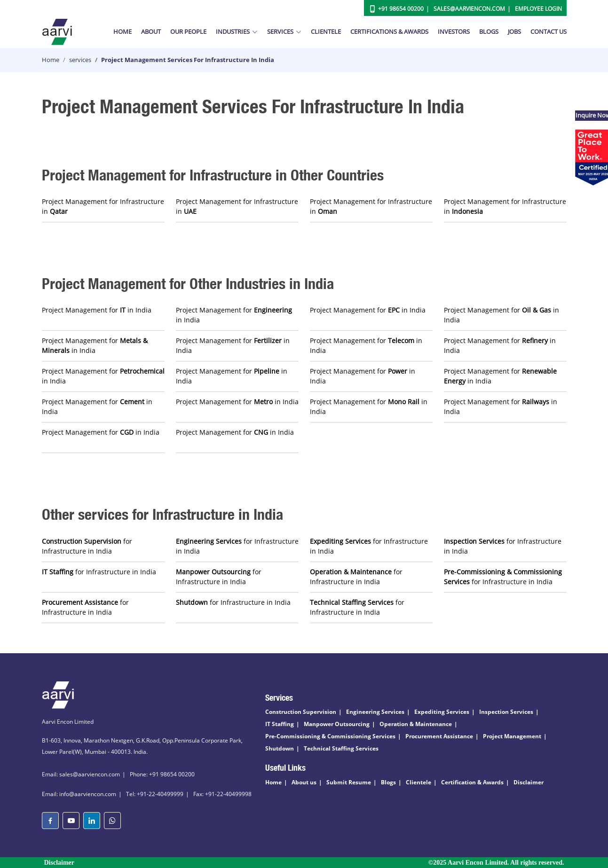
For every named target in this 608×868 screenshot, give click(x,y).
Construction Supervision (301, 712)
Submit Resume (349, 782)
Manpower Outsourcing (337, 724)
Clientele (326, 31)
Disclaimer (529, 782)
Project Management (512, 736)
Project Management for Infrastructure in (103, 206)
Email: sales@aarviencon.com (81, 774)
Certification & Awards (472, 782)
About (151, 31)
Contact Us (549, 31)
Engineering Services (375, 712)
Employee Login (538, 9)
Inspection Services (506, 712)
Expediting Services (442, 712)
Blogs (489, 31)
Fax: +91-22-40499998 (222, 794)
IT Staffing (280, 724)
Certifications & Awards (389, 31)
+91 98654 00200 (401, 9)
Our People (188, 31)
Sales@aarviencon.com (469, 9)
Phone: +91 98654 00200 (162, 774)
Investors (454, 31)
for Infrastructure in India (87, 546)
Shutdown (280, 748)
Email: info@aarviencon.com (79, 794)
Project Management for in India (97, 310)
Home (122, 31)
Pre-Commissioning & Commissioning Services (330, 736)
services (80, 60)
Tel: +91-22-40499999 (155, 794)
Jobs (514, 31)
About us (304, 782)
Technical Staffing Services (341, 748)
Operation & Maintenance (416, 724)
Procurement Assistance (439, 736)
